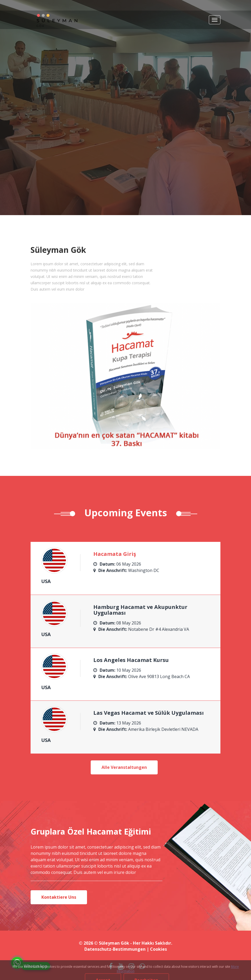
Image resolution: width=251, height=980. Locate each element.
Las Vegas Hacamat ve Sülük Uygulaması (149, 713)
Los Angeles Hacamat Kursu (131, 660)
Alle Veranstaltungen (124, 767)
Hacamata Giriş (115, 554)
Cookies (158, 949)
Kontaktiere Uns (59, 897)
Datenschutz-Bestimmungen (115, 949)
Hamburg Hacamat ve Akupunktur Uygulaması (140, 610)
